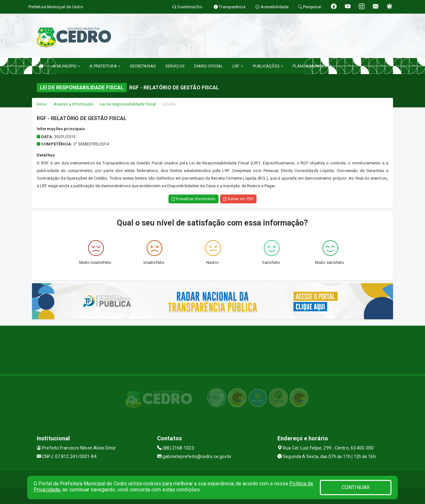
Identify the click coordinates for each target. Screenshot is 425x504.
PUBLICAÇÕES (268, 66)
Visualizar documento (193, 199)
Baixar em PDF (238, 199)
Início (42, 104)
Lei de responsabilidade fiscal (128, 104)
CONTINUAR (356, 487)
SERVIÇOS (175, 66)
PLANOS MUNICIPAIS (312, 66)
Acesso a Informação (74, 104)
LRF (238, 66)
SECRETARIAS (143, 66)
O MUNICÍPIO (67, 66)
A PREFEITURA (105, 66)
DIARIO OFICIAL (209, 66)
